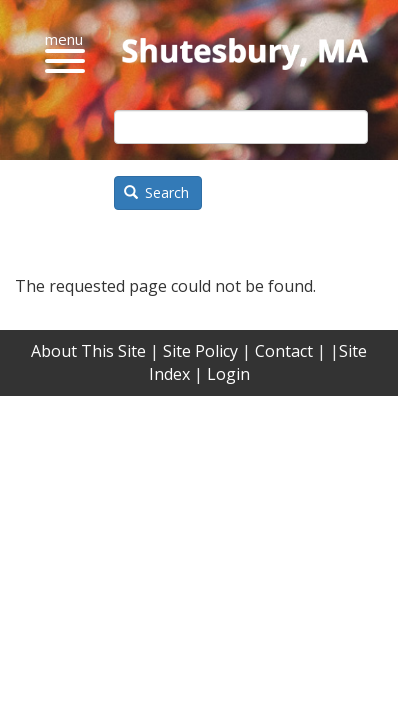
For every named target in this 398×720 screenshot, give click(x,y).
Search (157, 192)
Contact (284, 351)
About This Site (88, 351)
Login (228, 374)
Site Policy (200, 351)
